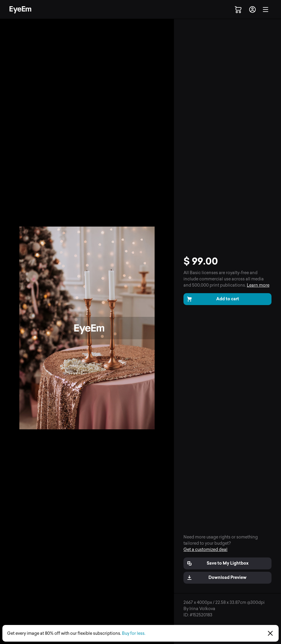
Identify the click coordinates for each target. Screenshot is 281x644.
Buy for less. (134, 633)
